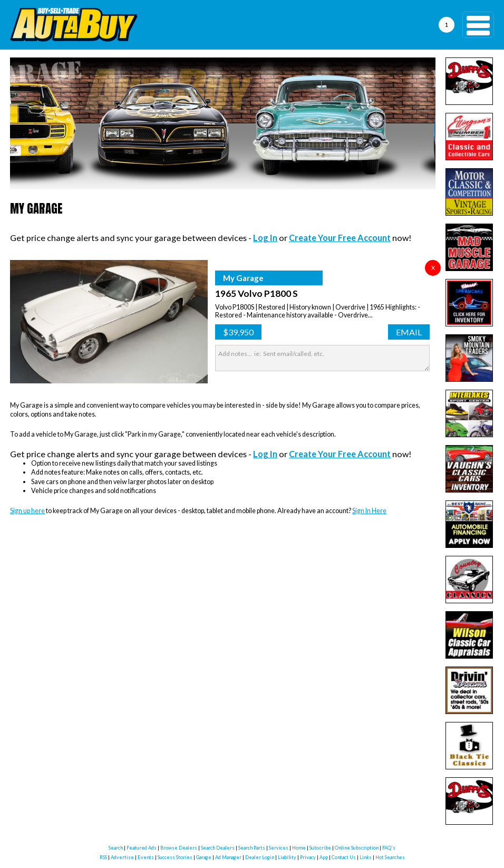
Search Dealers (218, 848)
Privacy (308, 857)
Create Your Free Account (340, 238)
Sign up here (27, 511)
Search (116, 848)
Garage (204, 857)
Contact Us (344, 857)
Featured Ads (142, 848)
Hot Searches (390, 857)
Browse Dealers (179, 848)
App (324, 857)
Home (299, 848)
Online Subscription (357, 848)
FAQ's (389, 848)
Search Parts (252, 848)
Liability (287, 857)
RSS (103, 857)
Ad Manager (228, 857)
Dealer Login (260, 857)
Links (366, 857)
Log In (265, 238)
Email (409, 332)
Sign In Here (369, 511)
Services (279, 848)
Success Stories (175, 857)
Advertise (122, 857)
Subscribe (320, 848)
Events (146, 857)
